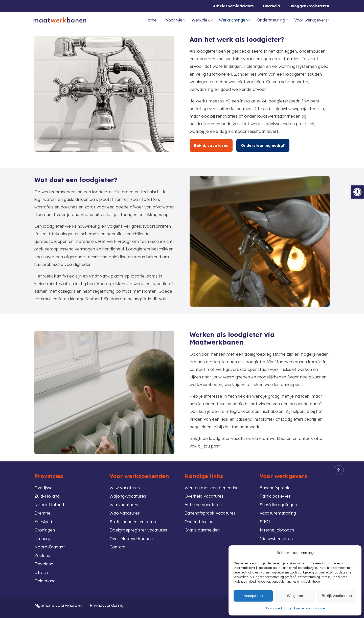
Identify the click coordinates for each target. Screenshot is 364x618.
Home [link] (151, 20)
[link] (357, 192)
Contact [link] (118, 547)
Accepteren (253, 596)
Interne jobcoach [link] (277, 530)
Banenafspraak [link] (275, 488)
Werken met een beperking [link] (212, 488)
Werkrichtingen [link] (233, 20)
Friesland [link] (43, 521)
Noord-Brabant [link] (50, 547)
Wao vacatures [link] (125, 513)
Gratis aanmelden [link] (202, 530)
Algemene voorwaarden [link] (310, 608)
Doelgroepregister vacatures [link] (138, 530)
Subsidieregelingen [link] (278, 505)
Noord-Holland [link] (49, 505)
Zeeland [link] (42, 555)
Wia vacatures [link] (124, 505)
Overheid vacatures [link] (204, 496)
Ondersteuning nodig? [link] (263, 145)
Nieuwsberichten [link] (276, 538)
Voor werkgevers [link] (311, 20)
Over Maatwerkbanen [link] (131, 538)
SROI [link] (265, 521)
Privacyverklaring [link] (279, 608)
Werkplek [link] (201, 20)
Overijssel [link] (44, 488)
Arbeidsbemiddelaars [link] (233, 6)
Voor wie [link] (174, 20)
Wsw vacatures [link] (125, 488)
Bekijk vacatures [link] (211, 145)
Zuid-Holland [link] (47, 496)
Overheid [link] (271, 6)
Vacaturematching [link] (278, 513)
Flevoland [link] (44, 564)
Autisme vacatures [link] (203, 505)
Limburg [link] (42, 538)
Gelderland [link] (45, 581)
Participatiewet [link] (275, 496)
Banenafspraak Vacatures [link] (210, 513)
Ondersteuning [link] (271, 20)
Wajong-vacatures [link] (128, 496)
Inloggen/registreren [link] (309, 6)
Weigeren (295, 596)
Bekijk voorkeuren (337, 596)
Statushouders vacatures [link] (134, 521)
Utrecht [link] (42, 572)
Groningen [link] (45, 530)
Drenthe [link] (42, 513)
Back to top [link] (337, 470)
